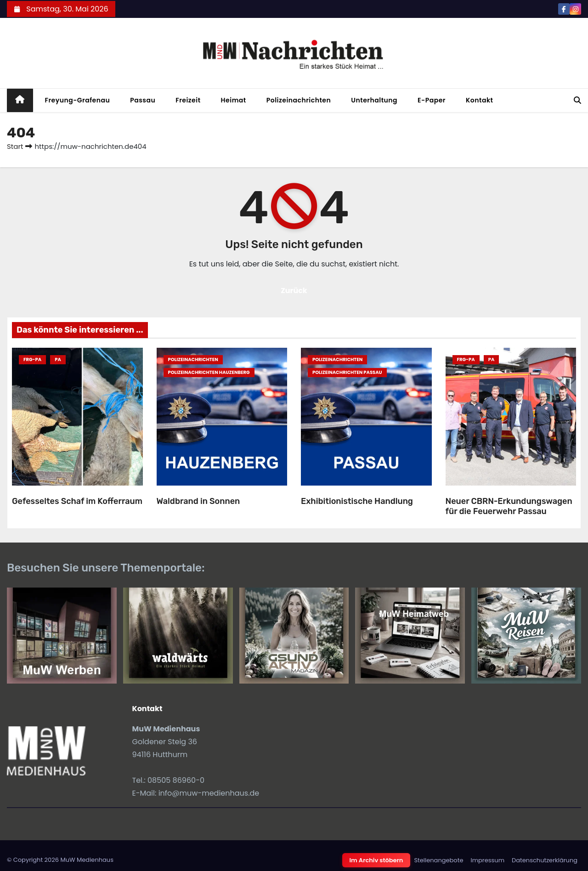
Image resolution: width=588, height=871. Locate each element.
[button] (577, 100)
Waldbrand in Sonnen (198, 501)
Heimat (234, 100)
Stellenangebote (438, 860)
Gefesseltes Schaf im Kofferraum (77, 501)
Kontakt (480, 100)
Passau (143, 100)
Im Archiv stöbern (376, 860)
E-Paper (432, 100)
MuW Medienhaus (87, 860)
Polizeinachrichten (299, 100)
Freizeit (188, 100)
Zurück (294, 291)
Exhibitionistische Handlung (357, 501)
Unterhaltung (374, 100)
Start (15, 146)
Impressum (487, 860)
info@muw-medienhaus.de (209, 793)
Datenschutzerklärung (545, 860)
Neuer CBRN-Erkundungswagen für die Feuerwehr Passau (509, 506)
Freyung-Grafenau (78, 100)
